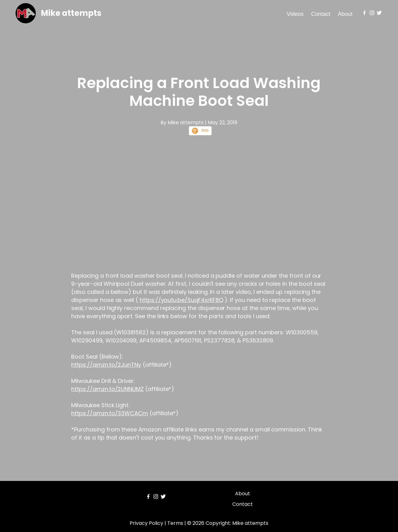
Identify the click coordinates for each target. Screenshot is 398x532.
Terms (175, 523)
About (345, 14)
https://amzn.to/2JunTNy (106, 365)
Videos (295, 14)
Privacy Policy (146, 523)
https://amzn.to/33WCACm (110, 413)
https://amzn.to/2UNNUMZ (107, 389)
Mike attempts (71, 13)
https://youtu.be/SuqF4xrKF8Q (181, 300)
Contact (321, 14)
